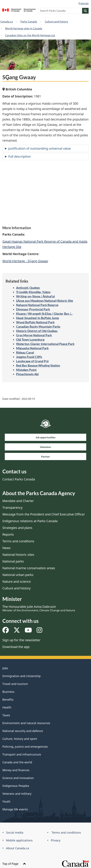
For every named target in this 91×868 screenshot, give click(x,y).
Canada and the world (17, 762)
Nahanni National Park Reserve (37, 305)
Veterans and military (17, 794)
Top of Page (14, 864)
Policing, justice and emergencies (25, 747)
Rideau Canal (25, 352)
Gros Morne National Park (34, 335)
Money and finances (16, 770)
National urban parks (18, 575)
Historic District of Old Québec (37, 331)
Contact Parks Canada (19, 479)
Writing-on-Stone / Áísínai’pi (35, 296)
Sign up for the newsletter (21, 640)
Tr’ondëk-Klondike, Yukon (33, 292)
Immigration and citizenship (22, 676)
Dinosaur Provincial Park (33, 309)
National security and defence (23, 731)
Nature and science (17, 581)
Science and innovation (18, 778)
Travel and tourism (15, 684)
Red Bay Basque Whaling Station (38, 365)
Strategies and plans (17, 528)
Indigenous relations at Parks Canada (30, 521)
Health (7, 707)
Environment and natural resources (26, 723)
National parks (13, 561)
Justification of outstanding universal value (40, 148)
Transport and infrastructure (22, 754)
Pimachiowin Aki (27, 374)
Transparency (12, 508)
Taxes (6, 715)
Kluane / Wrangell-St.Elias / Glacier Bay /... (44, 314)
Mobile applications (19, 840)
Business (8, 692)
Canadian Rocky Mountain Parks (38, 327)
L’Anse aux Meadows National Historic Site (45, 301)
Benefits (8, 699)
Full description (20, 156)
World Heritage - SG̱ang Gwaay (25, 261)
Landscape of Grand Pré (32, 361)
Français (84, 3)
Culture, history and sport (20, 739)
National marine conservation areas (29, 568)
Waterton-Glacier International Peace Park (45, 344)
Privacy (56, 840)
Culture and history (56, 22)
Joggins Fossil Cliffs (29, 357)
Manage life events (15, 809)
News (7, 548)
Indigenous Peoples (16, 786)
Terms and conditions (18, 541)
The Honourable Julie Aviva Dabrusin (39, 608)
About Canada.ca (18, 848)
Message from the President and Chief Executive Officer (44, 514)
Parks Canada (29, 22)
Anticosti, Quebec (28, 288)
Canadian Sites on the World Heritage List (30, 35)
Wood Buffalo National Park (35, 322)
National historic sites (18, 555)
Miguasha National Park (32, 348)
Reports (8, 534)
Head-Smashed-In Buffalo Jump (38, 318)
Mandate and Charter (18, 501)
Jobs (5, 668)
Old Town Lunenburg (30, 340)
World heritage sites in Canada (24, 28)
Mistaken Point (26, 370)
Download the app (16, 647)
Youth (6, 801)
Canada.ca (7, 22)
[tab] (45, 148)
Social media (15, 832)
